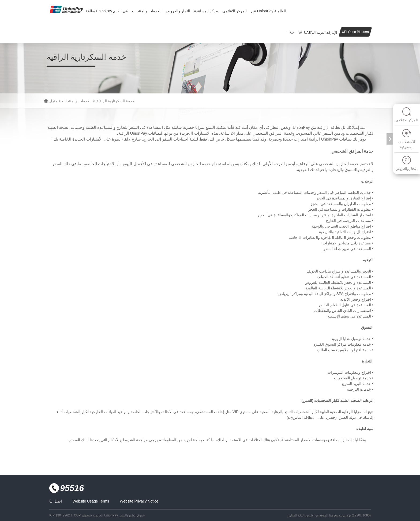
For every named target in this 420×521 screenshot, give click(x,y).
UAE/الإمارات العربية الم (320, 33)
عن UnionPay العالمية (268, 11)
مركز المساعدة (206, 11)
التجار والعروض (178, 11)
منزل (53, 101)
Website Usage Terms (91, 501)
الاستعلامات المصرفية (407, 139)
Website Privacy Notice (139, 501)
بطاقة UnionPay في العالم (107, 11)
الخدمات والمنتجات (147, 11)
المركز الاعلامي (235, 11)
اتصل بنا (56, 501)
